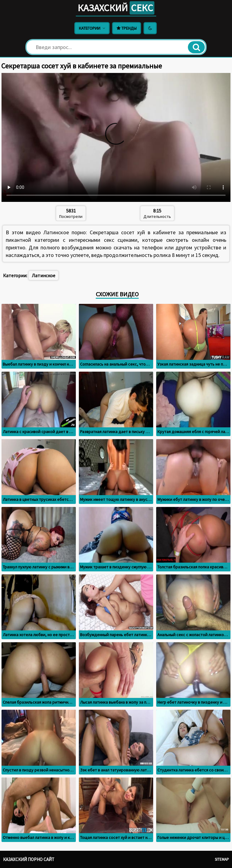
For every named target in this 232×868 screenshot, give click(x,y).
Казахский (116, 8)
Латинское (43, 275)
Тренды (127, 28)
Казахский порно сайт (29, 859)
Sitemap (222, 859)
